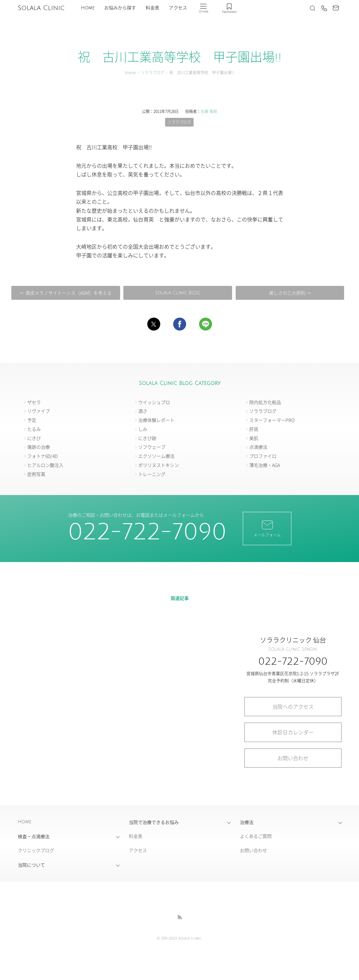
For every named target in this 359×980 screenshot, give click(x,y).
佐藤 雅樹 (209, 111)
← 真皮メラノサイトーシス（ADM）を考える (66, 293)
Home (88, 8)
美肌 (254, 438)
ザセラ (34, 402)
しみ (143, 429)
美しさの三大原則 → (290, 293)
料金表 (152, 8)
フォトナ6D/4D (42, 456)
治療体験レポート (156, 420)
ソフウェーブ (152, 447)
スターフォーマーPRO (272, 420)
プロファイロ (263, 456)
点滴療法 (258, 447)
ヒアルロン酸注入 (45, 465)
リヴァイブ (39, 411)
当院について (31, 865)
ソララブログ (152, 72)
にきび (34, 438)
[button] (154, 324)
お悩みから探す (120, 8)
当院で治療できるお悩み (154, 822)
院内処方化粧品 (265, 402)
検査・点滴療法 (34, 836)
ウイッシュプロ (154, 402)
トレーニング (152, 474)
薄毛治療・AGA (265, 465)
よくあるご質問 (256, 836)
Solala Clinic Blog (178, 293)
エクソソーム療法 (156, 456)
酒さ (143, 411)
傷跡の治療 (39, 447)
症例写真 (36, 474)
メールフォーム (267, 528)
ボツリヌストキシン (159, 465)
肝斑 (254, 429)
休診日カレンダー (293, 732)
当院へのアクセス (293, 706)
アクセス (178, 8)
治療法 (247, 822)
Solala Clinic (41, 8)
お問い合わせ (293, 758)
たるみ (34, 429)
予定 (32, 420)
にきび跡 (147, 438)
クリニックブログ (36, 850)
